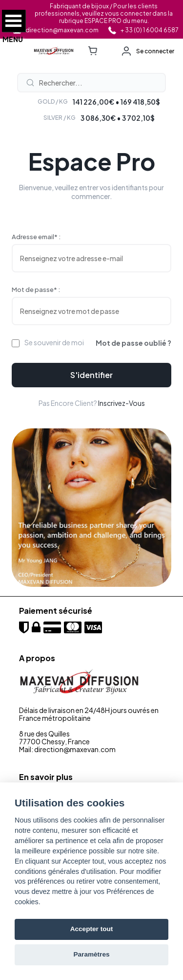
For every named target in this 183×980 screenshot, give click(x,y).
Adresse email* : (36, 237)
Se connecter (155, 51)
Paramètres (91, 954)
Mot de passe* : (36, 290)
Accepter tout (92, 929)
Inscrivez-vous (122, 403)
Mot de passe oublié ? (133, 343)
